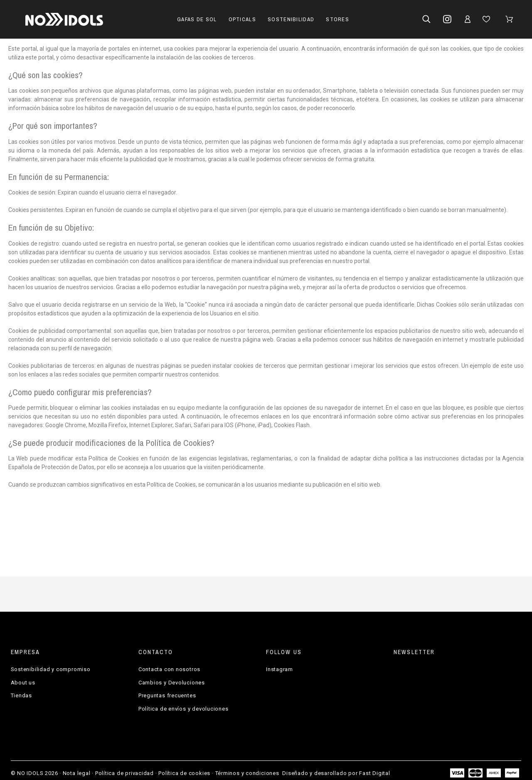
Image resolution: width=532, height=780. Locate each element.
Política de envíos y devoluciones (183, 709)
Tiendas (21, 695)
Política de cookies (184, 773)
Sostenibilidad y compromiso (51, 669)
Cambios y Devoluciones (172, 683)
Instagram (280, 669)
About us (23, 683)
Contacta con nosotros (169, 669)
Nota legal (77, 773)
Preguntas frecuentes (167, 695)
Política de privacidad (124, 773)
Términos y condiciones (247, 773)
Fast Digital (374, 773)
